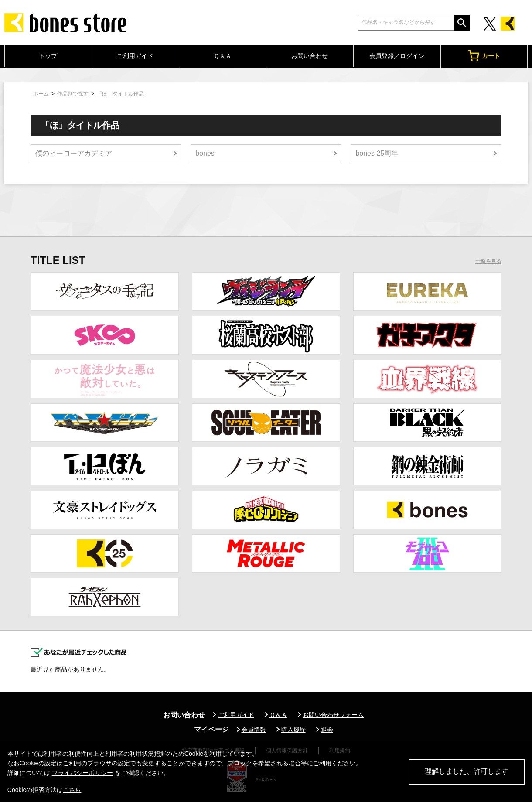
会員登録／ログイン (397, 56)
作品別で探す (73, 94)
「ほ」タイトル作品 (120, 94)
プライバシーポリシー (82, 773)
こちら (72, 790)
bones (205, 153)
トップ (48, 56)
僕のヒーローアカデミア (74, 153)
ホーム (41, 94)
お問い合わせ (310, 56)
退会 (327, 730)
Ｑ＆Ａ (223, 56)
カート (484, 56)
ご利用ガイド (135, 56)
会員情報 (254, 730)
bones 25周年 (377, 153)
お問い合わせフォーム (333, 715)
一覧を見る (488, 261)
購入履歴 (293, 730)
